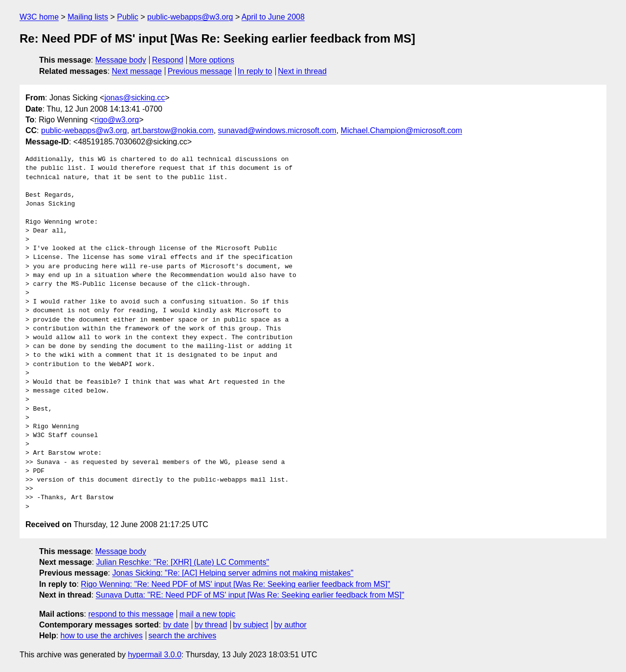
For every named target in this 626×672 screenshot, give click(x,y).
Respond (168, 60)
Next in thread (302, 71)
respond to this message (131, 614)
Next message (137, 71)
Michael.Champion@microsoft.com (402, 130)
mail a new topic (208, 614)
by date (176, 625)
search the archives (183, 636)
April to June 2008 (273, 17)
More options (212, 60)
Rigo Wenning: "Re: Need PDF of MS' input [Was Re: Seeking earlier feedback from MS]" (235, 584)
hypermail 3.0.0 (154, 655)
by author (290, 625)
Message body (121, 60)
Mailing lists (88, 17)
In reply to (255, 71)
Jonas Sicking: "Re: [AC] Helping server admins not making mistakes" (233, 573)
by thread (211, 625)
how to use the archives (102, 636)
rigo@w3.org (117, 120)
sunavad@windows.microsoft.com (277, 130)
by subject (250, 625)
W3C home (39, 17)
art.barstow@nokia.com (172, 130)
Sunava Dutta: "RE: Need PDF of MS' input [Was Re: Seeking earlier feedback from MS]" (250, 595)
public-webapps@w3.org (190, 17)
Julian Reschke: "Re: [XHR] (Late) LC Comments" (183, 562)
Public (128, 17)
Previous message (200, 71)
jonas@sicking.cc (134, 98)
